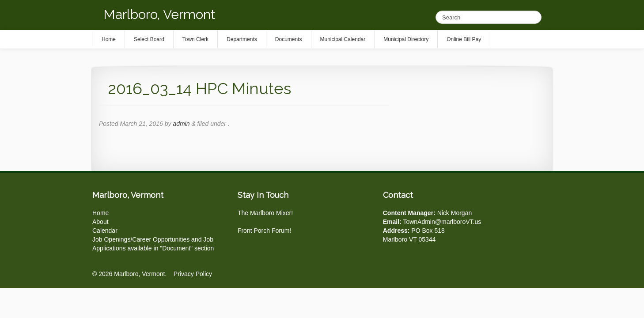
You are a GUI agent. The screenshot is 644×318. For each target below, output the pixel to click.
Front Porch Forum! (264, 231)
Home (100, 213)
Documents (289, 39)
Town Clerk (195, 39)
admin (181, 124)
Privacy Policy (193, 274)
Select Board (149, 39)
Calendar (105, 231)
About (100, 222)
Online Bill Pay (464, 39)
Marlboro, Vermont (159, 14)
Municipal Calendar (343, 39)
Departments (242, 39)
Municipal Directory (406, 39)
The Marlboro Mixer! (265, 213)
